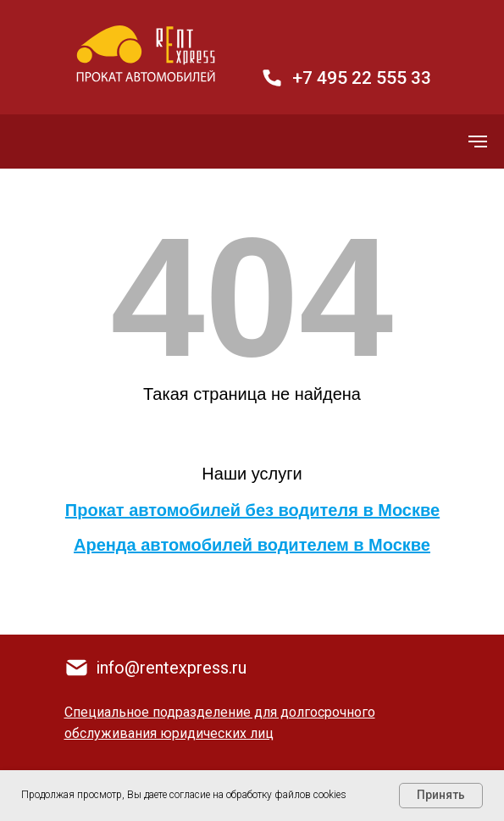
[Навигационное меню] (478, 141)
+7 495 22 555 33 (362, 78)
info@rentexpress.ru (171, 668)
